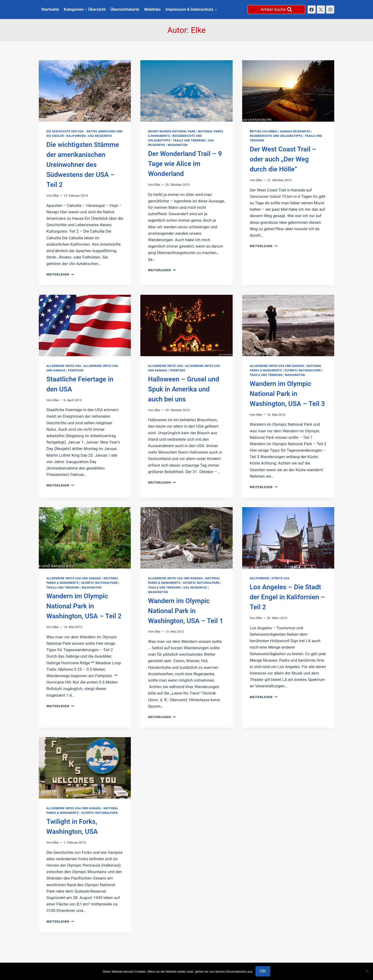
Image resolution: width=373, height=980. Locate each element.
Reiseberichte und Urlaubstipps (276, 136)
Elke (56, 195)
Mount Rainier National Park (172, 131)
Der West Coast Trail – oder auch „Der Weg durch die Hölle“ (283, 159)
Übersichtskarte (125, 9)
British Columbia (264, 131)
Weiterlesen (60, 274)
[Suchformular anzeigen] (276, 10)
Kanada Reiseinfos (295, 131)
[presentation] (85, 91)
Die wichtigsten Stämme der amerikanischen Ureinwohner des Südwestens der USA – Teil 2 (83, 165)
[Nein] (367, 971)
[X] (321, 10)
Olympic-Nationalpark (303, 370)
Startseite (50, 9)
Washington (178, 145)
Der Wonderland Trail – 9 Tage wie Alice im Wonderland (185, 164)
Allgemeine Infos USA (64, 366)
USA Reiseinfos (100, 136)
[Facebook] (312, 10)
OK (263, 971)
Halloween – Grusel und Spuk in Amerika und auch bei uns (184, 389)
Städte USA (281, 578)
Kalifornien (76, 136)
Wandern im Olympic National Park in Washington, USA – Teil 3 (287, 394)
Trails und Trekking (189, 140)
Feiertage (76, 370)
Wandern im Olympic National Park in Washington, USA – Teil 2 (84, 606)
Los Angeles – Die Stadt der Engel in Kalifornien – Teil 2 (287, 597)
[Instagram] (330, 10)
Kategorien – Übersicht (85, 9)
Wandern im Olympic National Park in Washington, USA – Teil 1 (186, 611)
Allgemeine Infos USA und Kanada (277, 366)
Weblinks (152, 9)
